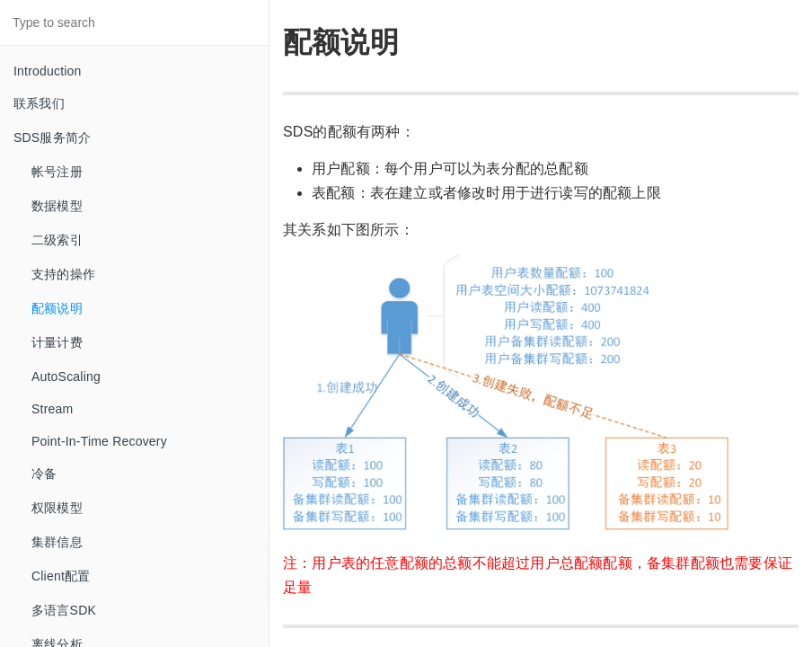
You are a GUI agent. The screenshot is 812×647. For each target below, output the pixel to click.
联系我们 (39, 103)
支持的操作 (63, 274)
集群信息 (57, 542)
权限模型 (57, 508)
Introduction (48, 71)
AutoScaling (66, 377)
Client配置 (61, 576)
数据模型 (57, 206)
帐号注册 (57, 172)
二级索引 (57, 240)
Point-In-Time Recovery (99, 441)
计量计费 (57, 342)
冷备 (44, 474)
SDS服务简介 (52, 137)
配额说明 (57, 308)
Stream (52, 409)
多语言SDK (64, 610)
